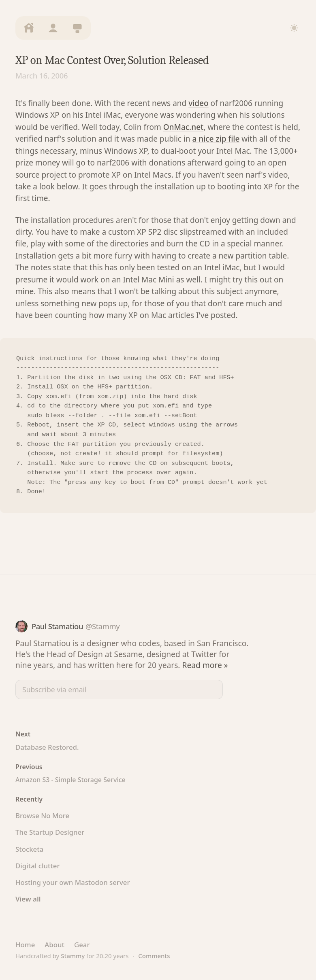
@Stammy (102, 626)
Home (25, 945)
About (54, 945)
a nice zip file (216, 139)
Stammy (73, 956)
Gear (82, 945)
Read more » (205, 665)
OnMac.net (184, 127)
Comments (154, 956)
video (198, 103)
